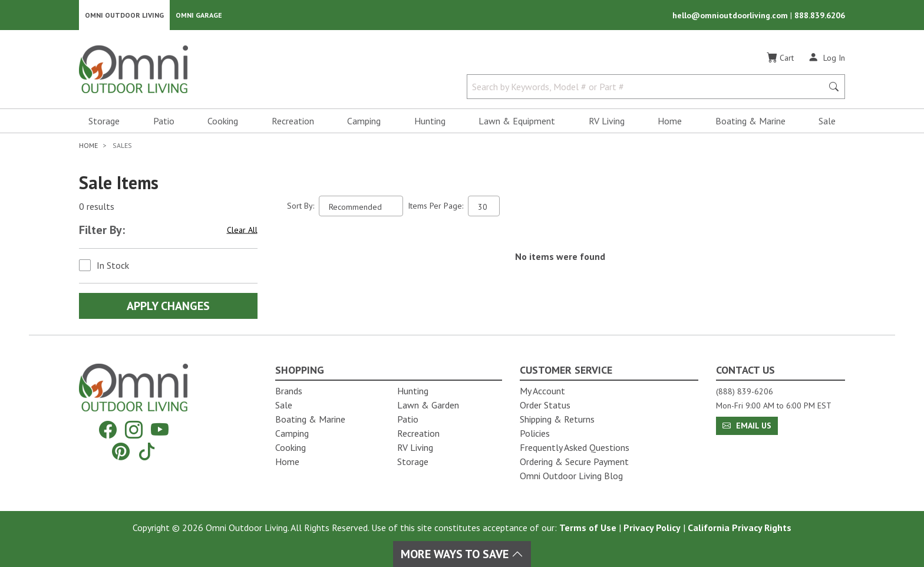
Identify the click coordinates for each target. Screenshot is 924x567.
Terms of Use (588, 528)
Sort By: (301, 206)
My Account (542, 391)
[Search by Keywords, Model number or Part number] (648, 87)
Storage (104, 121)
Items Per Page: (435, 206)
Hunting (430, 121)
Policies (535, 433)
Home (670, 121)
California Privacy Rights (740, 528)
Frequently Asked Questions (575, 447)
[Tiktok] (147, 451)
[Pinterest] (121, 451)
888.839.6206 (820, 15)
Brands (289, 391)
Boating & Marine (750, 121)
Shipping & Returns (557, 419)
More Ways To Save (462, 554)
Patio (164, 121)
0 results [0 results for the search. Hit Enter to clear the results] (97, 207)
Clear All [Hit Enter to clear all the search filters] (242, 230)
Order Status (545, 405)
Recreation (293, 121)
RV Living (607, 121)
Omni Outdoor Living (124, 15)
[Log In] (826, 58)
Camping (364, 121)
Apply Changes (168, 306)
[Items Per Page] (484, 207)
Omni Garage (199, 15)
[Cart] (780, 58)
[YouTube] (160, 430)
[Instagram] (134, 430)
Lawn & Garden (428, 405)
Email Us (747, 426)
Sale (827, 121)
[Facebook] (108, 430)
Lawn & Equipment (517, 121)
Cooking (223, 121)
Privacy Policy (652, 528)
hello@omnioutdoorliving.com (731, 15)
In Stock (113, 266)
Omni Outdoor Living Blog (571, 476)
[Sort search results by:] (361, 207)
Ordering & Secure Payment (574, 461)
